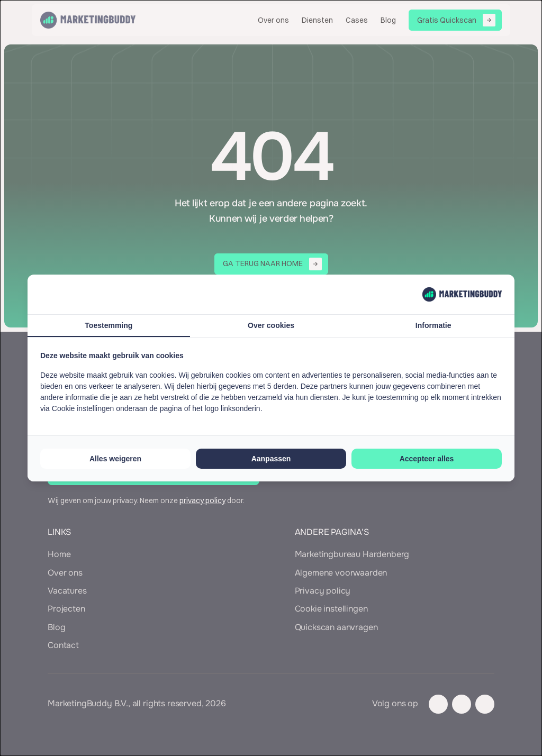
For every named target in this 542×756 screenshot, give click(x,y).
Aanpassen (271, 459)
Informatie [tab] (433, 325)
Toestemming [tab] (109, 325)
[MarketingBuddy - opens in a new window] (462, 294)
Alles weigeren (115, 459)
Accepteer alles (427, 459)
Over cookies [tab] (271, 325)
